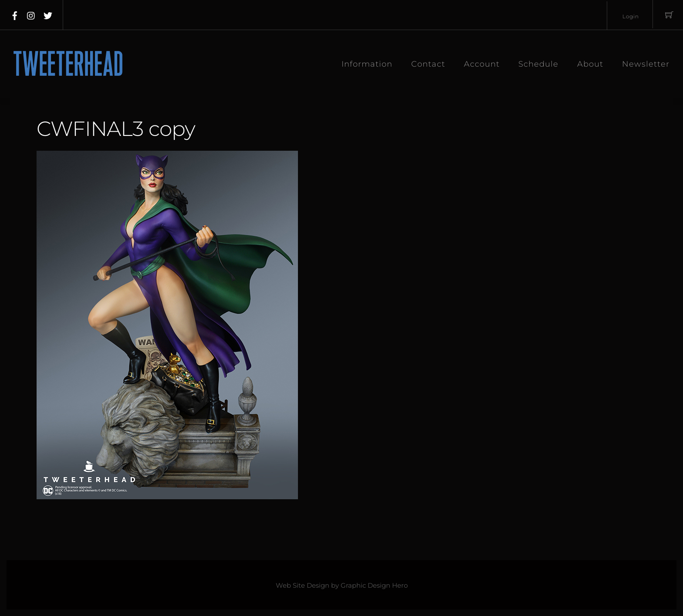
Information (367, 64)
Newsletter (646, 64)
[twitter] (48, 14)
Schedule (538, 64)
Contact (428, 64)
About (590, 64)
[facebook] (15, 14)
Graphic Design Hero (374, 586)
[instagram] (31, 14)
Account (482, 64)
